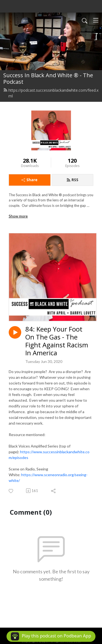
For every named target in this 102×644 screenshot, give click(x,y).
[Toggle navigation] (96, 20)
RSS (72, 180)
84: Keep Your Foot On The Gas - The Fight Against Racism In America (57, 341)
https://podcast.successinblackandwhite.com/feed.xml (51, 93)
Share (30, 180)
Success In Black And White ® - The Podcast (48, 78)
